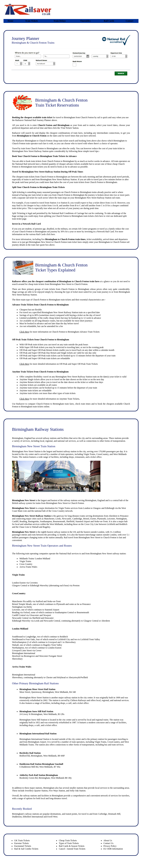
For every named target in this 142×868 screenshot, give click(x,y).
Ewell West (52, 817)
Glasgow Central (20, 585)
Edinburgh (110, 508)
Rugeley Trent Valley (53, 645)
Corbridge (103, 814)
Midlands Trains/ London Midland (35, 559)
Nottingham (121, 519)
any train (64, 345)
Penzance (124, 516)
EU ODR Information (113, 849)
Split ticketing (18, 192)
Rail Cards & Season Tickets (72, 846)
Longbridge (31, 637)
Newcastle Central (20, 618)
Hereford (16, 656)
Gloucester (34, 615)
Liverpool (52, 642)
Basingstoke (34, 521)
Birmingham (58, 404)
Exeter (93, 519)
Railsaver (20, 404)
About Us (108, 840)
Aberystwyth (74, 677)
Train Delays (60, 21)
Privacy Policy (110, 846)
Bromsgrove (29, 656)
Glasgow (97, 508)
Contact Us (109, 843)
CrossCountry (19, 593)
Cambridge (77, 519)
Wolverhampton (19, 642)
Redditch (123, 524)
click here (99, 216)
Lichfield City (64, 639)
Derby (29, 607)
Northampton (18, 648)
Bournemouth (59, 521)
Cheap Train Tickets (68, 840)
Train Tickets (31, 21)
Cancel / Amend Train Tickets (72, 849)
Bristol (86, 519)
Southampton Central (64, 612)
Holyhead (61, 677)
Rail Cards (109, 21)
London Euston (19, 583)
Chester (49, 677)
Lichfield (111, 524)
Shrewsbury (70, 642)
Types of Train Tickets (69, 843)
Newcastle (67, 519)
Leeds (58, 519)
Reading (23, 521)
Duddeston (17, 817)
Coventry (34, 583)
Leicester (111, 519)
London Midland (20, 629)
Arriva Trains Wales (28, 567)
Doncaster (49, 618)
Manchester (49, 519)
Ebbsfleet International (33, 817)
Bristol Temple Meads (22, 604)
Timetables (85, 21)
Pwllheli (84, 677)
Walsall (35, 527)
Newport (47, 615)
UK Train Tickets (22, 840)
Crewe (39, 650)
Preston (76, 585)
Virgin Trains (64, 508)
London (87, 508)
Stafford (39, 601)
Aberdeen (113, 516)
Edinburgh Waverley (39, 585)
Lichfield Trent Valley (90, 639)
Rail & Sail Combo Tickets (26, 849)
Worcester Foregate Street (51, 656)
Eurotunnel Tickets (23, 846)
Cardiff (15, 521)
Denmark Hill (114, 814)
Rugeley (47, 527)
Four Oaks (30, 639)
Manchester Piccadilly (22, 601)
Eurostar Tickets (21, 843)
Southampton (46, 521)
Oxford (27, 612)
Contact (130, 21)
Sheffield (70, 521)
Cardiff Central (19, 615)
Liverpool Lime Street (22, 650)
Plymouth (101, 519)
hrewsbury (18, 677)
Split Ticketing (19, 213)
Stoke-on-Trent (101, 521)
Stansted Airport (83, 521)
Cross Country (58, 511)
